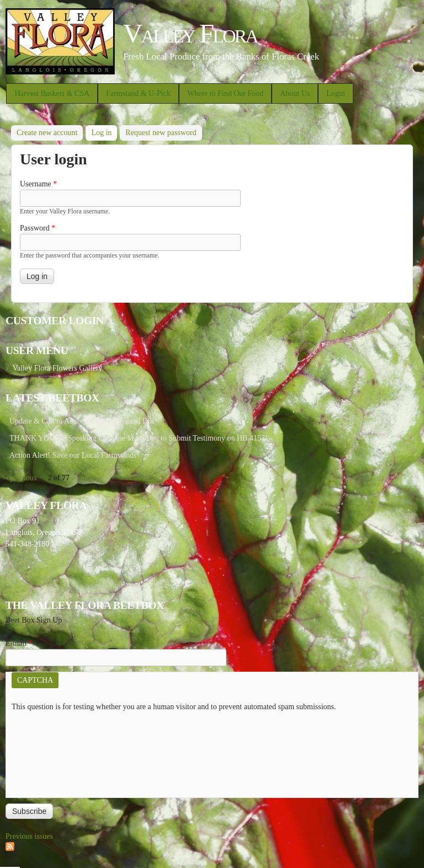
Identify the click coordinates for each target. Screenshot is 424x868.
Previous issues (29, 836)
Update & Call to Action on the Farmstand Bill (82, 421)
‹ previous (21, 478)
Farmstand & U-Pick (138, 93)
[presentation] (57, 752)
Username (38, 184)
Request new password (161, 133)
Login (335, 93)
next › (89, 478)
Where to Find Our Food (225, 93)
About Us (295, 93)
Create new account (47, 133)
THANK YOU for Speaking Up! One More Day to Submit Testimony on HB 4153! (139, 438)
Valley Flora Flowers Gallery (57, 368)
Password (38, 228)
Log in (104, 131)
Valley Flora (190, 33)
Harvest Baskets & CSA (52, 93)
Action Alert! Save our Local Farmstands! (74, 455)
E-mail (19, 643)
